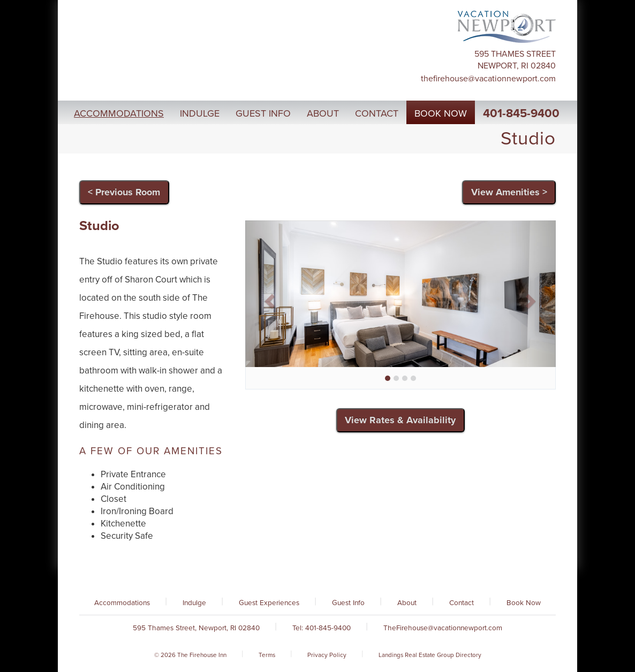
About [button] (323, 113)
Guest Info (348, 603)
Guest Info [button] (263, 113)
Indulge (194, 603)
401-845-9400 (521, 113)
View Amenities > (509, 192)
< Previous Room (124, 192)
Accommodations (122, 603)
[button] (269, 298)
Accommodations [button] (119, 113)
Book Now (524, 603)
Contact (462, 603)
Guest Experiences (269, 603)
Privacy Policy (327, 655)
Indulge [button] (200, 113)
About (407, 603)
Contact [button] (377, 113)
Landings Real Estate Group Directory (430, 655)
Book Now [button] (441, 113)
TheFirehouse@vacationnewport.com (488, 79)
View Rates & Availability (400, 420)
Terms (267, 655)
